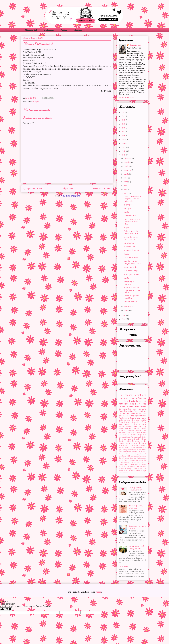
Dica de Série (142, 452)
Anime (131, 411)
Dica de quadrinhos (130, 467)
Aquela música (124, 418)
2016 (124, 136)
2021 (124, 120)
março (126, 194)
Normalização (122, 456)
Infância (121, 471)
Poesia (144, 422)
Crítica (129, 441)
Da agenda (36, 102)
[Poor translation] (9, 609)
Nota (128, 433)
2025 (124, 112)
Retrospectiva (142, 435)
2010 (124, 315)
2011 (124, 155)
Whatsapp (78, 30)
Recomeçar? (128, 205)
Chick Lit (122, 414)
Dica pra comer (141, 467)
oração (122, 399)
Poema (143, 407)
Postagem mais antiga (102, 189)
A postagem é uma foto (130, 458)
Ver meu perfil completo (127, 97)
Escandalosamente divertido (129, 429)
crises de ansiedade (124, 473)
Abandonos (139, 458)
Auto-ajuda (136, 439)
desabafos (141, 395)
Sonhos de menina (130, 216)
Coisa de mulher (141, 462)
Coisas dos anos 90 (124, 465)
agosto (127, 174)
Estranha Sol (31, 30)
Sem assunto (143, 456)
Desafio (138, 404)
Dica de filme (136, 399)
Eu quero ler (137, 441)
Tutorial (121, 458)
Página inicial (68, 189)
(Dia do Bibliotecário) (131, 258)
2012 (124, 151)
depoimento (123, 409)
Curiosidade (130, 431)
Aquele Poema (136, 433)
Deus (133, 452)
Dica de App (140, 427)
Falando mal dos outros (140, 469)
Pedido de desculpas (133, 456)
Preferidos (139, 471)
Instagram (48, 30)
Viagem (144, 471)
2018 (124, 128)
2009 (124, 319)
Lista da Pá (143, 454)
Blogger (98, 592)
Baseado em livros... (137, 450)
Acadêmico (122, 448)
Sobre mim (135, 414)
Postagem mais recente (33, 189)
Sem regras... (128, 209)
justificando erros (127, 404)
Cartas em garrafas (131, 462)
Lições (125, 471)
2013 (124, 148)
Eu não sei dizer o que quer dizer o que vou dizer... (132, 290)
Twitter (63, 30)
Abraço (144, 458)
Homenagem (132, 409)
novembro (128, 162)
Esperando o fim (129, 247)
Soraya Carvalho (136, 45)
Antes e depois (128, 460)
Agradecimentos (141, 416)
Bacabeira (141, 460)
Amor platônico (140, 411)
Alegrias (121, 460)
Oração (126, 212)
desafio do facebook (137, 401)
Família (128, 414)
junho (126, 182)
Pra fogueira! (124, 567)
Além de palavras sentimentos (134, 448)
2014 (124, 144)
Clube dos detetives (130, 302)
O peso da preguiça (130, 267)
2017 (124, 132)
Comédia (129, 427)
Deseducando (128, 452)
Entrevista (122, 469)
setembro (128, 170)
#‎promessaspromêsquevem (139, 446)
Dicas (132, 418)
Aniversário (123, 411)
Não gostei (142, 409)
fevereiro (128, 307)
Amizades (127, 437)
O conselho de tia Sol (131, 250)
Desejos (137, 431)
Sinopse (121, 437)
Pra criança (131, 471)
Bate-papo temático (139, 420)
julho (126, 178)
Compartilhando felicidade (129, 422)
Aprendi (122, 424)
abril (126, 190)
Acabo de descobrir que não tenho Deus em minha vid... (132, 199)
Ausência (136, 460)
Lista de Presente (130, 435)
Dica (136, 452)
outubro (127, 166)
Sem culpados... (129, 243)
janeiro (127, 311)
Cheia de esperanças (131, 271)
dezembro (128, 159)
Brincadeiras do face (132, 424)
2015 (124, 140)
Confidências (133, 465)
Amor (128, 399)
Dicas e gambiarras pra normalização (129, 454)
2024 (124, 116)
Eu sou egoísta (129, 469)
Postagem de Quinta (139, 443)
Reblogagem (123, 446)
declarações (134, 407)
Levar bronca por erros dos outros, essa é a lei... (132, 222)
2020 (124, 124)
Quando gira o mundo (131, 275)
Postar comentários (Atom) (70, 196)
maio (126, 186)
